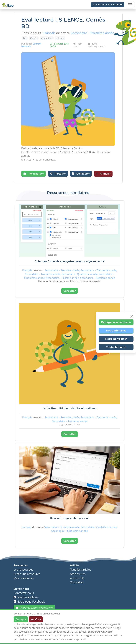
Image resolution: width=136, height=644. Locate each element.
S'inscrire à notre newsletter (34, 608)
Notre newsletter (116, 339)
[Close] (132, 316)
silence (60, 38)
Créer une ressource (27, 574)
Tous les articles (81, 570)
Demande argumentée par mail (70, 518)
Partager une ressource (116, 322)
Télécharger (33, 174)
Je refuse (36, 619)
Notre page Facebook (29, 602)
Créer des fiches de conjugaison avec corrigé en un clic (70, 261)
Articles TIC (77, 578)
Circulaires (77, 582)
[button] (81, 174)
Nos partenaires (116, 331)
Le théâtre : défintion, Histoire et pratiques (70, 408)
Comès (34, 38)
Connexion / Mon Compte (108, 5)
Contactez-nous (116, 347)
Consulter (70, 291)
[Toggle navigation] (130, 5)
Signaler (103, 174)
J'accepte (21, 619)
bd (25, 38)
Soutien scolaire (26, 597)
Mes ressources (24, 578)
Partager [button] (58, 174)
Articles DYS (78, 574)
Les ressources (23, 570)
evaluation (47, 38)
